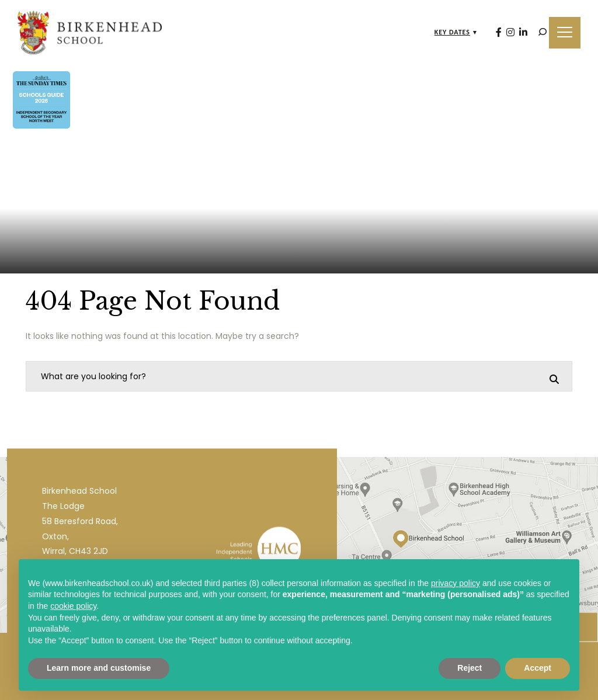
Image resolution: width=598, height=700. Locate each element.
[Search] (543, 32)
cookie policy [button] (73, 606)
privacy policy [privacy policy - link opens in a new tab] (456, 583)
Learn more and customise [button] (99, 668)
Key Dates (452, 32)
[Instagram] (510, 32)
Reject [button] (470, 668)
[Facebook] (499, 32)
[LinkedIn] (523, 32)
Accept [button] (538, 668)
